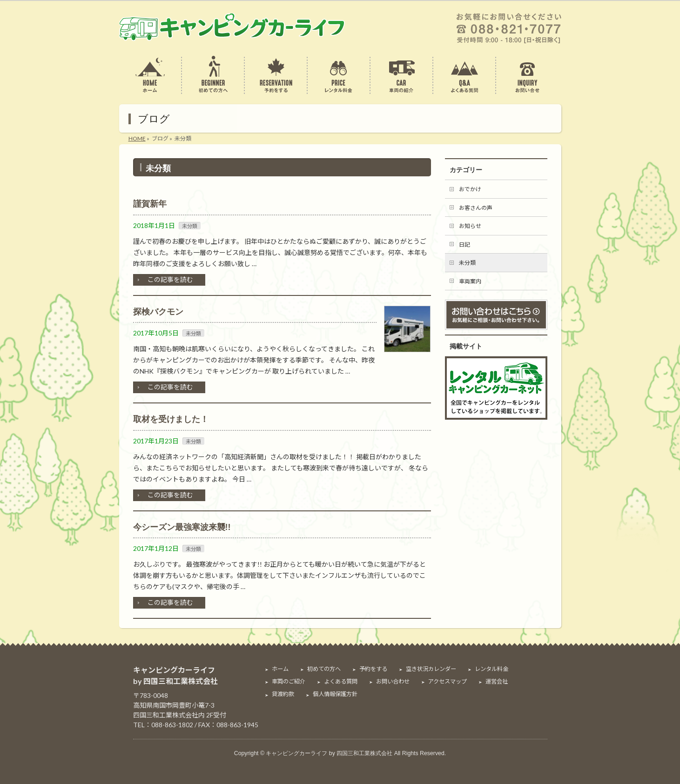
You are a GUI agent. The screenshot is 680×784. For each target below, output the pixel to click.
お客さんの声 (476, 208)
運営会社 (497, 682)
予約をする (373, 669)
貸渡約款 (283, 694)
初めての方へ (324, 669)
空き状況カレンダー (431, 669)
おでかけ (470, 189)
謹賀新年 (150, 204)
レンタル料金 (491, 669)
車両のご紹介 (289, 682)
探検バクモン (158, 312)
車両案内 (470, 281)
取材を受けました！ (171, 419)
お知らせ (470, 226)
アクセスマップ (448, 682)
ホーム (280, 669)
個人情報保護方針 (335, 694)
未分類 (190, 226)
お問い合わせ (393, 682)
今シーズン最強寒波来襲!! (182, 527)
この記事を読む (170, 279)
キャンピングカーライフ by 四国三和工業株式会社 (329, 753)
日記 (465, 245)
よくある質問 (341, 682)
